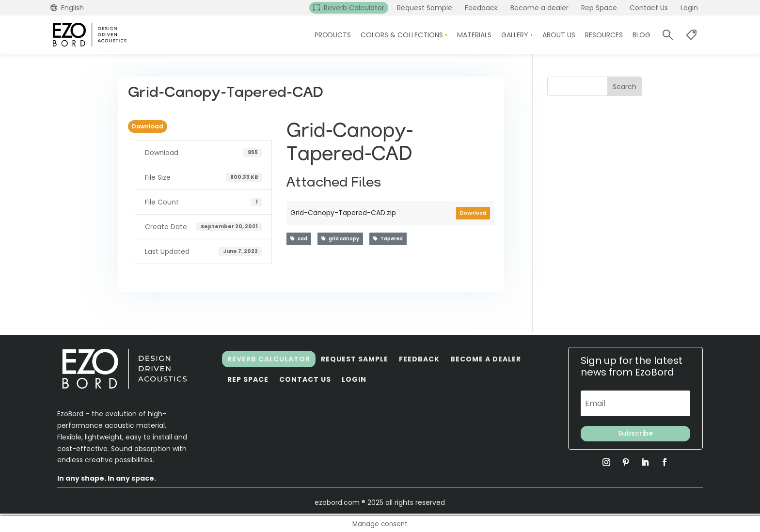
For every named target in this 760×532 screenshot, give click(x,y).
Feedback (419, 359)
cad (299, 239)
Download (148, 126)
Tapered (388, 239)
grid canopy (340, 239)
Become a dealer (486, 359)
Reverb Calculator (269, 359)
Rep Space (248, 379)
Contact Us (305, 379)
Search (625, 87)
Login (354, 379)
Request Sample (355, 359)
